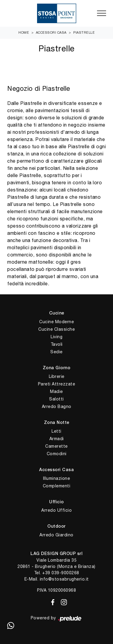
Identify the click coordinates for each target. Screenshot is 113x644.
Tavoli (57, 344)
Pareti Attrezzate (57, 384)
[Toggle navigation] (102, 14)
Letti (56, 431)
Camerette (56, 446)
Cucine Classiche (56, 329)
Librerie (57, 376)
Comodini (57, 454)
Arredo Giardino (56, 535)
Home (24, 32)
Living (56, 337)
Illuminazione (57, 478)
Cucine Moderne (56, 322)
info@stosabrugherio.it (64, 579)
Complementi (57, 486)
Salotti (56, 399)
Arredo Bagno (57, 406)
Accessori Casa (51, 32)
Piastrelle (84, 32)
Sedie (56, 352)
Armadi (57, 439)
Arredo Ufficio (56, 510)
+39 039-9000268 (61, 573)
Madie (56, 391)
